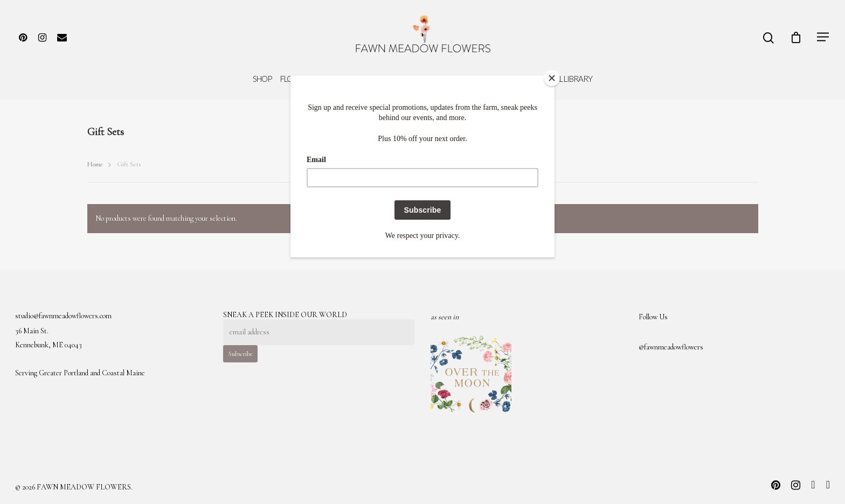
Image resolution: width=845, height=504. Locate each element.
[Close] (552, 78)
